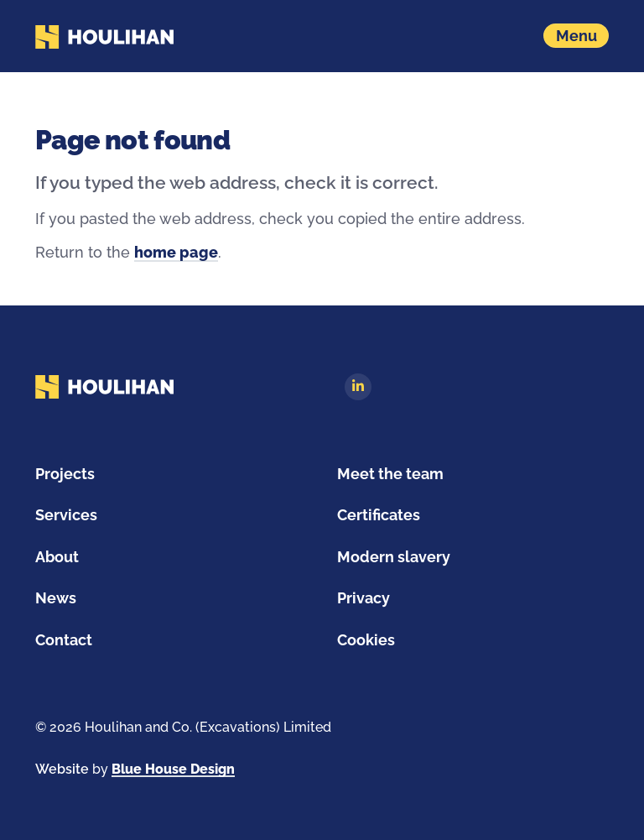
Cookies (366, 640)
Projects (65, 474)
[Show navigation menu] (576, 36)
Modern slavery (394, 557)
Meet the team (390, 474)
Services (66, 515)
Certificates (379, 515)
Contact (64, 640)
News (56, 598)
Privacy (364, 598)
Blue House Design (173, 769)
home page (176, 252)
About (57, 557)
